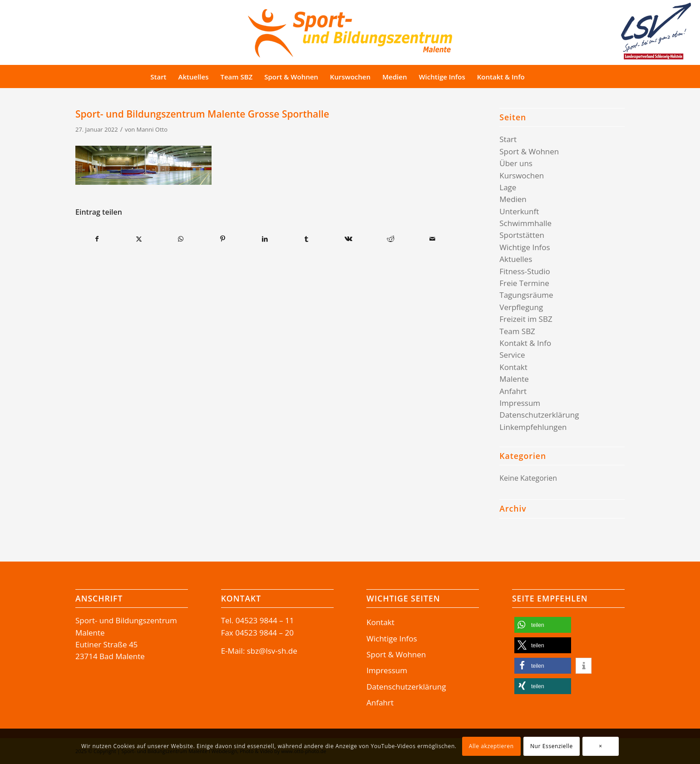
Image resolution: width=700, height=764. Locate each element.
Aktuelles (516, 259)
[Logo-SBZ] (350, 31)
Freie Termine (524, 283)
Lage (508, 187)
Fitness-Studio (525, 271)
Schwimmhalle (525, 223)
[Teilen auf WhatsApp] (181, 239)
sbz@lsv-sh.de (272, 651)
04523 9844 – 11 (265, 620)
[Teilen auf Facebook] (97, 239)
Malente (514, 379)
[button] (543, 625)
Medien (513, 199)
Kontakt (513, 367)
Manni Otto (152, 129)
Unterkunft (519, 211)
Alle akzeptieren (491, 746)
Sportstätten (522, 235)
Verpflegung (521, 307)
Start (508, 139)
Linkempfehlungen (533, 427)
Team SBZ (517, 331)
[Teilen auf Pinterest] (223, 239)
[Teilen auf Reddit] (391, 239)
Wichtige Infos (525, 247)
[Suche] (548, 77)
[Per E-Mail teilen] (432, 239)
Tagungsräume (526, 295)
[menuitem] (158, 77)
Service (512, 355)
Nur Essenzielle (552, 746)
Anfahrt (513, 391)
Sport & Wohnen (529, 151)
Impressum (520, 403)
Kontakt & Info (525, 343)
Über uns (516, 163)
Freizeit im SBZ (526, 319)
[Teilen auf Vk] (348, 239)
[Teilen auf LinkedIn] (264, 239)
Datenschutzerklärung (539, 415)
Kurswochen (522, 175)
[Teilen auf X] (139, 239)
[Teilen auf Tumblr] (307, 239)
